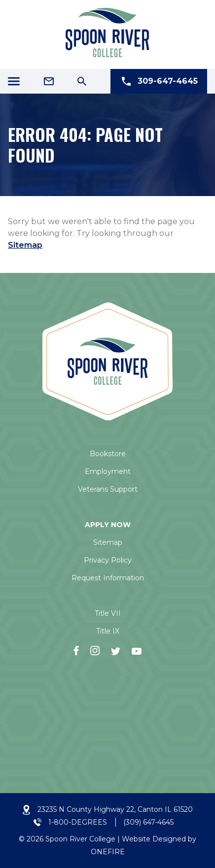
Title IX (108, 631)
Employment (108, 471)
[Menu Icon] (14, 81)
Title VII (108, 613)
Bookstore (108, 454)
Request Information (108, 578)
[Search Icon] (82, 81)
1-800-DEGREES (78, 822)
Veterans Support (108, 489)
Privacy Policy (108, 560)
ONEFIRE (108, 852)
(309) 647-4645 (148, 822)
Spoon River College (80, 839)
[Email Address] (49, 81)
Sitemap (25, 245)
